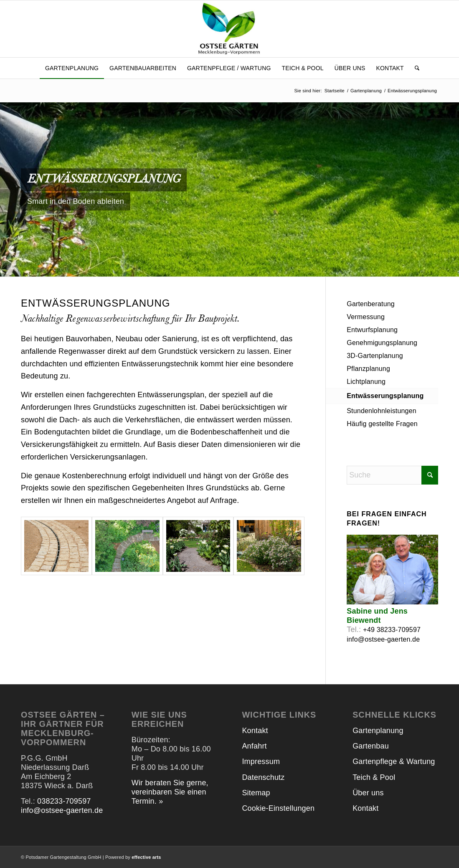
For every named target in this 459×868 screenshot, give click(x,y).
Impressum (261, 761)
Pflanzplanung (368, 369)
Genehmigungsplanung (382, 343)
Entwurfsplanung (372, 330)
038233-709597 (64, 801)
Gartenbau (371, 746)
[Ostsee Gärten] (229, 29)
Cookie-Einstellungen (278, 808)
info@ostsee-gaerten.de (383, 639)
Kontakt (255, 731)
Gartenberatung (371, 304)
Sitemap (256, 793)
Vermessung (366, 317)
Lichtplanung (366, 382)
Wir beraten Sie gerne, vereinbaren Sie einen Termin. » (170, 792)
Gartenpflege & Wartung (394, 761)
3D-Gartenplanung (375, 356)
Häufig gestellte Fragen (382, 424)
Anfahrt (254, 746)
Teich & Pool (374, 777)
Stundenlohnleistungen (382, 411)
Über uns (368, 793)
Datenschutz (263, 777)
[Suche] (414, 68)
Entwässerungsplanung (385, 396)
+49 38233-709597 (392, 630)
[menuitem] (72, 68)
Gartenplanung (378, 731)
